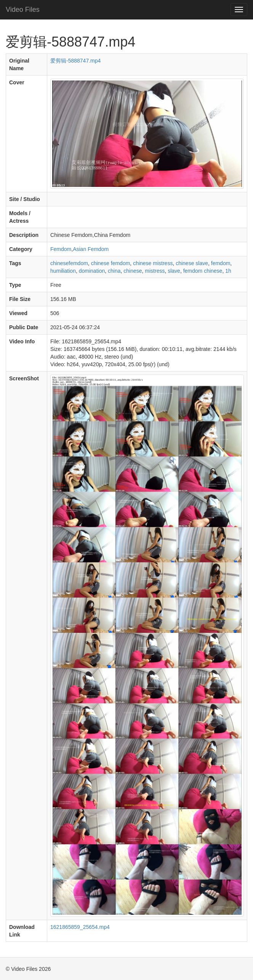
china (114, 271)
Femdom (61, 249)
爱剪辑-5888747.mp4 (75, 61)
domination (92, 271)
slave (174, 271)
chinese (133, 271)
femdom (221, 263)
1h (228, 271)
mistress (155, 271)
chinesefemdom (69, 263)
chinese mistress (153, 263)
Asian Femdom (91, 249)
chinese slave (192, 263)
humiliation (63, 271)
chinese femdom (111, 263)
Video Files (23, 10)
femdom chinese (203, 271)
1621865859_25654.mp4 (80, 927)
